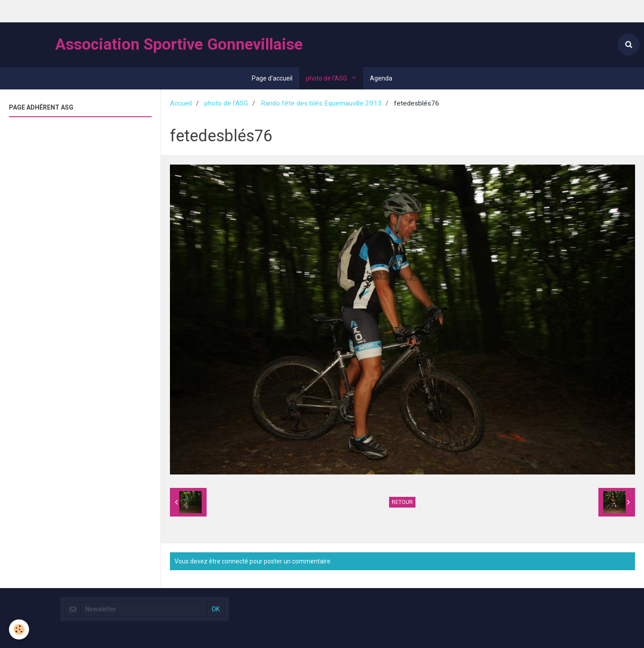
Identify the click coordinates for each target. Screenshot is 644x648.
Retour (402, 502)
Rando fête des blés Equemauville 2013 (321, 103)
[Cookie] (19, 629)
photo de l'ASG (327, 78)
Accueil (181, 103)
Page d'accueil (272, 78)
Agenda (381, 78)
